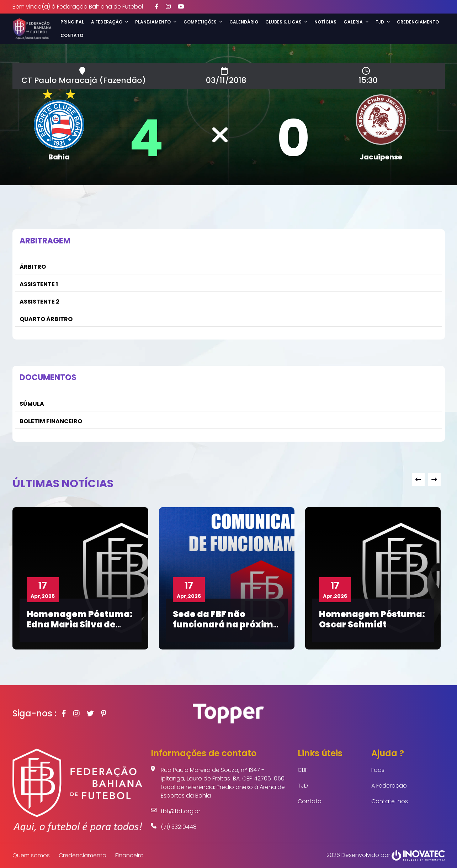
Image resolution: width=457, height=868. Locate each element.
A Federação (389, 786)
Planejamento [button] (156, 22)
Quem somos (31, 855)
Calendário (244, 22)
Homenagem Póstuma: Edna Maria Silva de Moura (80, 624)
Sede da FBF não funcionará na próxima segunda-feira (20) (226, 624)
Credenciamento (418, 22)
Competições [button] (203, 22)
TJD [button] (383, 22)
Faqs (378, 770)
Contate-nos (390, 801)
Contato (72, 35)
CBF (303, 770)
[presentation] (418, 480)
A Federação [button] (110, 22)
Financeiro (129, 855)
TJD (303, 786)
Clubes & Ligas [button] (286, 22)
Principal (72, 22)
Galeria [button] (356, 22)
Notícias (325, 22)
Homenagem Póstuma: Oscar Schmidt (372, 619)
